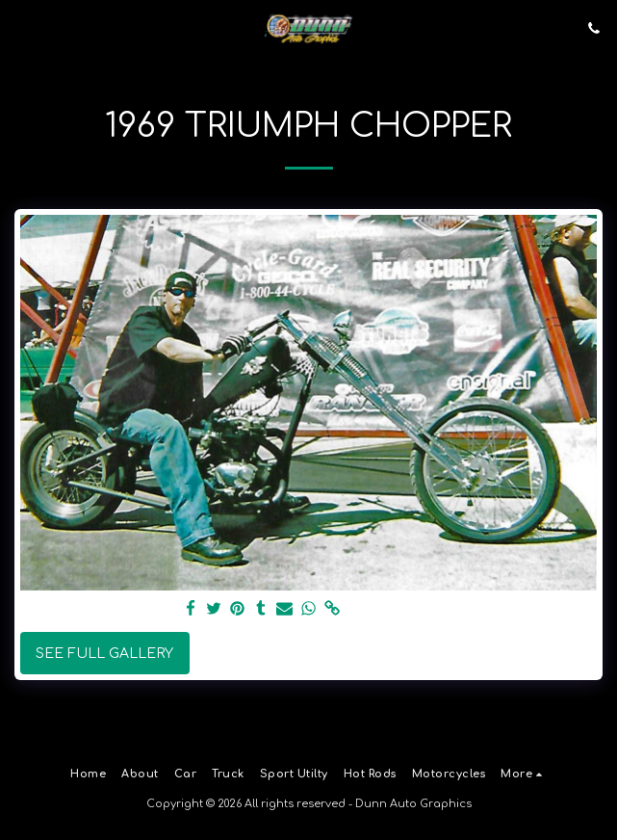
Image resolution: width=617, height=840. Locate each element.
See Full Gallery (104, 654)
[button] (21, 27)
